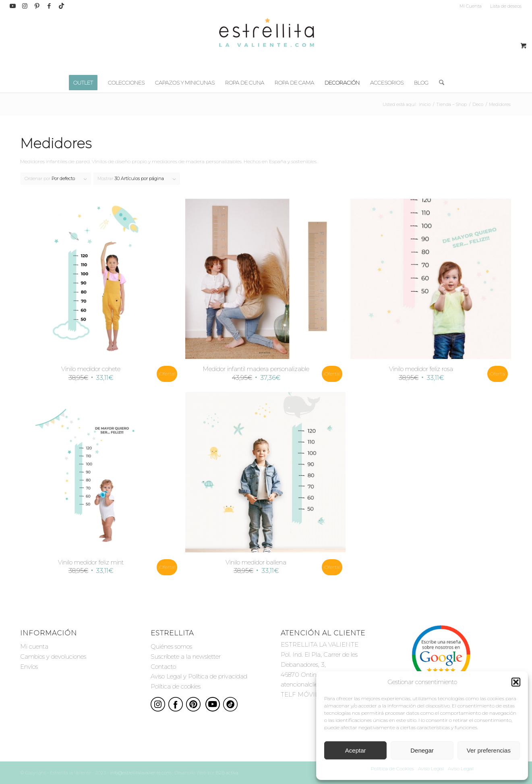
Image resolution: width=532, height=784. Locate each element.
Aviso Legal (431, 768)
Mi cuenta (34, 646)
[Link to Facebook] (49, 6)
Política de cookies (176, 686)
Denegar (422, 750)
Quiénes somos (171, 646)
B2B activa (227, 773)
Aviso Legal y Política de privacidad (199, 676)
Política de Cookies (392, 768)
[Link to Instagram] (25, 6)
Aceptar (356, 750)
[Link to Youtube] (13, 6)
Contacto (163, 667)
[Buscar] (439, 83)
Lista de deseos (506, 6)
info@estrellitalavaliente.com (141, 773)
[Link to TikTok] (61, 6)
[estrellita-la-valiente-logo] (266, 42)
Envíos (29, 667)
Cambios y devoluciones (53, 656)
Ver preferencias (489, 750)
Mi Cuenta (471, 6)
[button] (516, 682)
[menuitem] (471, 6)
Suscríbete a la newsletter (186, 656)
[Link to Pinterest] (37, 6)
